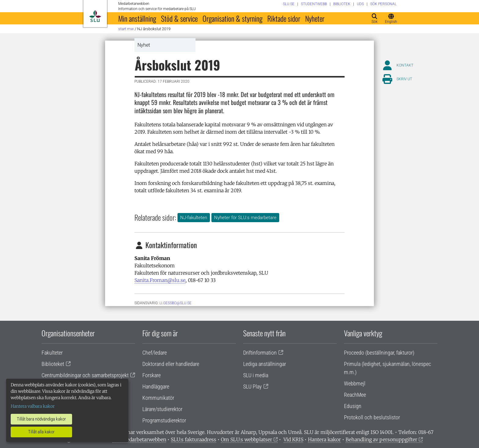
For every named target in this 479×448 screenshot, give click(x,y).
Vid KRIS (293, 439)
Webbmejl (355, 383)
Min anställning (137, 18)
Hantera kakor (324, 439)
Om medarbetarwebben (139, 439)
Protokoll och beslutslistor (372, 417)
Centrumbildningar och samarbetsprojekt (85, 375)
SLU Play (252, 387)
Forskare (152, 375)
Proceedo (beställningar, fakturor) (379, 353)
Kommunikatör (158, 398)
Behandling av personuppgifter (381, 439)
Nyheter (315, 18)
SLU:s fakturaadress (194, 439)
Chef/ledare (155, 353)
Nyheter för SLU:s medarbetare (245, 218)
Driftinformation (260, 353)
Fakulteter (52, 353)
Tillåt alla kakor (41, 432)
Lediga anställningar (265, 364)
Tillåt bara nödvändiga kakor (41, 419)
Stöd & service (179, 18)
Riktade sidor (284, 18)
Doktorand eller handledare (171, 364)
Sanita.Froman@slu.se (160, 280)
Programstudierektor (164, 420)
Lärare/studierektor (162, 409)
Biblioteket (53, 364)
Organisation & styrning (232, 18)
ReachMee (355, 395)
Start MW (126, 29)
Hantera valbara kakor (33, 406)
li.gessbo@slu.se (176, 303)
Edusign (353, 406)
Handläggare (156, 387)
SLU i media (256, 375)
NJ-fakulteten (194, 218)
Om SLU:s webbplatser (247, 439)
